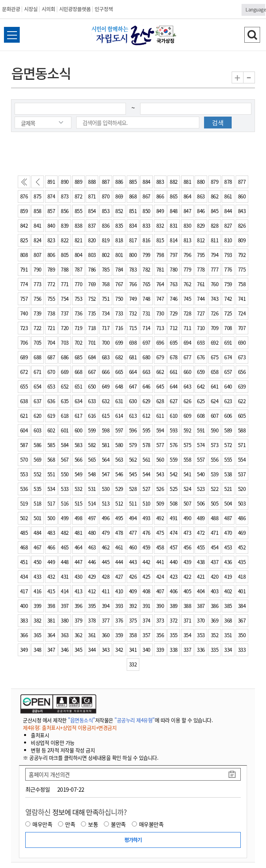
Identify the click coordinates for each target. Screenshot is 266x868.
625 (201, 401)
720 (65, 328)
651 (79, 386)
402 (228, 591)
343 (106, 650)
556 (215, 459)
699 (119, 342)
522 (215, 489)
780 (174, 269)
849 (160, 211)
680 (146, 357)
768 (106, 284)
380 (65, 620)
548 (92, 474)
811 (215, 240)
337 (187, 650)
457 (174, 547)
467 (37, 547)
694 (187, 342)
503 (242, 503)
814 (174, 240)
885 (133, 182)
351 (228, 635)
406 (174, 591)
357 (146, 635)
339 (160, 650)
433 (37, 576)
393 (119, 606)
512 (119, 503)
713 (160, 328)
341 (133, 650)
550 (65, 474)
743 (215, 299)
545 (133, 474)
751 (106, 299)
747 (160, 299)
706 (24, 342)
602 (51, 430)
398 (51, 606)
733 (119, 313)
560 (160, 459)
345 (79, 650)
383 (24, 620)
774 (24, 284)
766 (133, 284)
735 (92, 313)
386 (215, 606)
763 (174, 284)
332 (133, 664)
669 (65, 372)
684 (92, 357)
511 (133, 503)
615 (106, 416)
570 (24, 459)
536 (24, 489)
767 (119, 284)
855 (79, 211)
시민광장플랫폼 (75, 9)
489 (201, 518)
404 (201, 591)
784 (119, 269)
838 (79, 225)
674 (228, 357)
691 (228, 342)
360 (106, 635)
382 (37, 620)
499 (65, 518)
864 (187, 196)
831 (174, 225)
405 (187, 591)
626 (187, 401)
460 (133, 547)
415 (51, 591)
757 (24, 299)
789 (51, 269)
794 (215, 255)
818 (119, 240)
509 (160, 503)
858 (37, 211)
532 (79, 489)
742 (228, 299)
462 (106, 547)
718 (92, 328)
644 (174, 386)
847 (187, 211)
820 (92, 240)
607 (215, 416)
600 (79, 430)
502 (24, 518)
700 (106, 342)
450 (37, 562)
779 (187, 269)
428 (106, 576)
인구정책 (104, 9)
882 (174, 182)
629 (146, 401)
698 (133, 342)
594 (160, 430)
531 (92, 489)
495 (119, 518)
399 (37, 606)
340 (146, 650)
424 (160, 576)
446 (92, 562)
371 (187, 620)
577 (160, 445)
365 (37, 635)
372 (174, 620)
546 (119, 474)
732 (133, 313)
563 (119, 459)
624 (215, 401)
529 (119, 489)
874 (51, 196)
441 (160, 562)
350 (242, 635)
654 (37, 386)
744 (201, 299)
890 (65, 182)
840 (51, 225)
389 (174, 606)
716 (119, 328)
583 (79, 445)
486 (242, 518)
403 (215, 591)
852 (119, 211)
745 (187, 299)
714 (146, 328)
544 (146, 474)
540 (201, 474)
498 (79, 518)
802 (106, 255)
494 (133, 518)
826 (242, 225)
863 (201, 196)
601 (65, 430)
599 (92, 430)
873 (65, 196)
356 (160, 635)
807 (37, 255)
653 (51, 386)
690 (242, 342)
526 (160, 489)
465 (65, 547)
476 (146, 533)
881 (187, 182)
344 (92, 650)
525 (174, 489)
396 (79, 606)
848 (174, 211)
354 (187, 635)
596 (133, 430)
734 (106, 313)
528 (133, 489)
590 (215, 430)
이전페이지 (39, 184)
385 (228, 606)
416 (37, 591)
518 (37, 503)
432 (51, 576)
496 (106, 518)
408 (146, 591)
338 (174, 650)
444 (119, 562)
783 (133, 269)
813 (187, 240)
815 (160, 240)
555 (228, 459)
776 (228, 269)
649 (106, 386)
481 (79, 533)
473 (187, 533)
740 (24, 313)
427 (119, 576)
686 (65, 357)
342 (119, 650)
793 (228, 255)
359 (119, 635)
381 (51, 620)
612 (146, 416)
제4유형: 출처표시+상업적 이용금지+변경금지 (70, 727)
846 (201, 211)
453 (228, 547)
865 (174, 196)
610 (174, 416)
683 (106, 357)
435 (242, 562)
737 (65, 313)
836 (106, 225)
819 (106, 240)
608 (201, 416)
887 (106, 182)
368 (228, 620)
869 (119, 196)
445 (106, 562)
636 (51, 401)
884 (146, 182)
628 (160, 401)
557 (201, 459)
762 (187, 284)
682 (119, 357)
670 (51, 372)
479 (106, 533)
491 (174, 518)
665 (119, 372)
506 (201, 503)
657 (228, 372)
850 (146, 211)
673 (242, 357)
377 (106, 620)
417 (24, 591)
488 (215, 518)
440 (174, 562)
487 (228, 518)
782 (146, 269)
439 (187, 562)
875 (37, 196)
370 (201, 620)
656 (242, 372)
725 (228, 313)
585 (51, 445)
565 (92, 459)
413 (79, 591)
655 (24, 386)
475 (160, 533)
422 (187, 576)
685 (79, 357)
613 (133, 416)
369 (215, 620)
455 (201, 547)
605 (242, 416)
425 (146, 576)
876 (24, 196)
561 (146, 459)
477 (133, 533)
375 (133, 620)
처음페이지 (26, 184)
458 (160, 547)
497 (92, 518)
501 (37, 518)
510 (146, 503)
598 (106, 430)
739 (37, 313)
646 (146, 386)
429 (92, 576)
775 (242, 269)
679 (160, 357)
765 (146, 284)
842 (24, 225)
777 (215, 269)
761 (201, 284)
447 (79, 562)
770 (79, 284)
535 (37, 489)
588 (242, 430)
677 (187, 357)
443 (133, 562)
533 (65, 489)
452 (242, 547)
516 (65, 503)
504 (228, 503)
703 (65, 342)
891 (51, 182)
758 (242, 284)
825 (24, 240)
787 (79, 269)
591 (201, 430)
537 (242, 474)
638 (24, 401)
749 (133, 299)
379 (79, 620)
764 (160, 284)
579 (133, 445)
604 (24, 430)
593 (174, 430)
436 (228, 562)
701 (92, 342)
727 (201, 313)
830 (187, 225)
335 (215, 650)
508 (174, 503)
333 (242, 650)
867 (146, 196)
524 (187, 489)
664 (133, 372)
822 (65, 240)
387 (201, 606)
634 (79, 401)
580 (119, 445)
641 (215, 386)
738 (51, 313)
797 (174, 255)
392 (133, 606)
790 (37, 269)
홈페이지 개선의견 (49, 774)
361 (92, 635)
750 (119, 299)
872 (79, 196)
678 (174, 357)
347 (51, 650)
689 (24, 357)
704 (51, 342)
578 (146, 445)
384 (242, 606)
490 (187, 518)
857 (51, 211)
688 (37, 357)
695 (174, 342)
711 (187, 328)
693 (201, 342)
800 (133, 255)
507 (187, 503)
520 (242, 489)
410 (119, 591)
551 (51, 474)
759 (228, 284)
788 (65, 269)
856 (65, 211)
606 (228, 416)
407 (160, 591)
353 (201, 635)
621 (24, 416)
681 (133, 357)
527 (146, 489)
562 (133, 459)
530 (106, 489)
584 (65, 445)
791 (24, 269)
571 (242, 445)
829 (201, 225)
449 (51, 562)
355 (174, 635)
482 (65, 533)
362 (79, 635)
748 (146, 299)
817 (133, 240)
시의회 (48, 9)
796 (187, 255)
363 (65, 635)
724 (242, 313)
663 (146, 372)
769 (92, 284)
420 (215, 576)
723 (24, 328)
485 (24, 533)
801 (119, 255)
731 (146, 313)
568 (51, 459)
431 (65, 576)
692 (215, 342)
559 (174, 459)
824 (37, 240)
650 (92, 386)
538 (228, 474)
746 (174, 299)
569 (37, 459)
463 (92, 547)
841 (37, 225)
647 (133, 386)
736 (79, 313)
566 (79, 459)
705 (37, 342)
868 (133, 196)
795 (201, 255)
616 (92, 416)
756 (37, 299)
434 (24, 576)
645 (160, 386)
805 (65, 255)
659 (201, 372)
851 (133, 211)
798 (160, 255)
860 (242, 196)
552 (37, 474)
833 (146, 225)
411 (106, 591)
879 (215, 182)
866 (160, 196)
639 (242, 386)
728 (187, 313)
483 (51, 533)
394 (106, 606)
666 (106, 372)
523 (201, 489)
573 (215, 445)
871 (92, 196)
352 (215, 635)
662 (160, 372)
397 (65, 606)
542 (174, 474)
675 (215, 357)
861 (228, 196)
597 (119, 430)
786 (92, 269)
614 (119, 416)
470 (228, 533)
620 (37, 416)
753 (79, 299)
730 (160, 313)
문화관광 (11, 9)
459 (146, 547)
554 (242, 459)
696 (160, 342)
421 (201, 576)
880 (201, 182)
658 (215, 372)
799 (146, 255)
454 (215, 547)
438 (201, 562)
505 (215, 503)
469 (242, 533)
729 (174, 313)
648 (119, 386)
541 (187, 474)
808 (24, 255)
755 (51, 299)
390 (160, 606)
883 (160, 182)
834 (133, 225)
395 (92, 606)
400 (24, 606)
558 (187, 459)
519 (24, 503)
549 (79, 474)
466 (51, 547)
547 (106, 474)
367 (242, 620)
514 (92, 503)
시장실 (31, 9)
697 (146, 342)
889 (79, 182)
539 (215, 474)
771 (65, 284)
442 (146, 562)
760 (215, 284)
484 (37, 533)
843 (242, 211)
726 (215, 313)
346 (65, 650)
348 (37, 650)
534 (51, 489)
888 (92, 182)
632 (106, 401)
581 (106, 445)
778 (201, 269)
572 (228, 445)
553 (24, 474)
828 (215, 225)
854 (92, 211)
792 (242, 255)
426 (133, 576)
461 (119, 547)
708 (228, 328)
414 (65, 591)
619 (51, 416)
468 (24, 547)
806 (51, 255)
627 (174, 401)
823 (51, 240)
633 (92, 401)
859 (24, 211)
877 (242, 182)
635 (65, 401)
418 (242, 576)
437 (215, 562)
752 (92, 299)
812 (201, 240)
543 (160, 474)
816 (146, 240)
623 (228, 401)
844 (228, 211)
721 (51, 328)
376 (119, 620)
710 (201, 328)
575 (187, 445)
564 (106, 459)
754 (65, 299)
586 (37, 445)
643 (187, 386)
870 (106, 196)
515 (79, 503)
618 (65, 416)
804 (79, 255)
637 (37, 401)
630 (133, 401)
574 (201, 445)
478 (119, 533)
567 (65, 459)
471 (215, 533)
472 (201, 533)
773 (37, 284)
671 (37, 372)
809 (242, 240)
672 (24, 372)
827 (228, 225)
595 (146, 430)
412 (92, 591)
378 (92, 620)
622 (242, 401)
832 (160, 225)
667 (92, 372)
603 (37, 430)
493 (146, 518)
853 (106, 211)
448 (65, 562)
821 (79, 240)
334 (228, 650)
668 (79, 372)
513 (106, 503)
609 (187, 416)
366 (24, 635)
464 (79, 547)
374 (146, 620)
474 (174, 533)
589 (228, 430)
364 (51, 635)
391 (146, 606)
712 (174, 328)
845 (215, 211)
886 (119, 182)
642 (201, 386)
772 (51, 284)
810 (228, 240)
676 (201, 357)
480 (92, 533)
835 (119, 225)
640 (228, 386)
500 (51, 518)
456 (187, 547)
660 (187, 372)
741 (242, 299)
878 (228, 182)
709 (215, 328)
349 (24, 650)
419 (228, 576)
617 (79, 416)
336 (201, 650)
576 (174, 445)
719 (79, 328)
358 (133, 635)
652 (65, 386)
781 (160, 269)
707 (242, 328)
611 (160, 416)
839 (65, 225)
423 (174, 576)
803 (92, 255)
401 (242, 591)
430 (79, 576)
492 (160, 518)
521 (228, 489)
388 (187, 606)
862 (215, 196)
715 (133, 328)
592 (187, 430)
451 (24, 562)
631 (119, 401)
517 (51, 503)
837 (92, 225)
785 (106, 269)
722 (37, 328)
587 (24, 445)
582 (92, 445)
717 (106, 328)
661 (174, 372)
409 (133, 591)
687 (51, 357)
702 (79, 342)
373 (160, 620)
